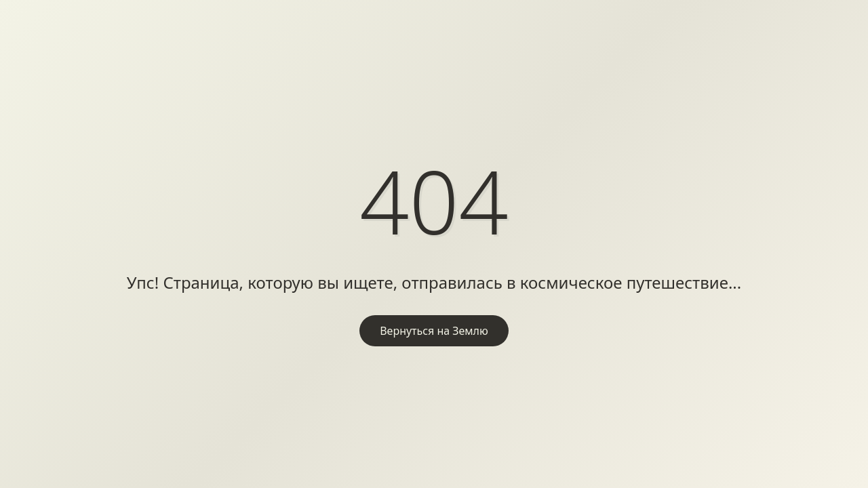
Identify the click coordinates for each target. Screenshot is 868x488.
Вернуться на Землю (434, 331)
